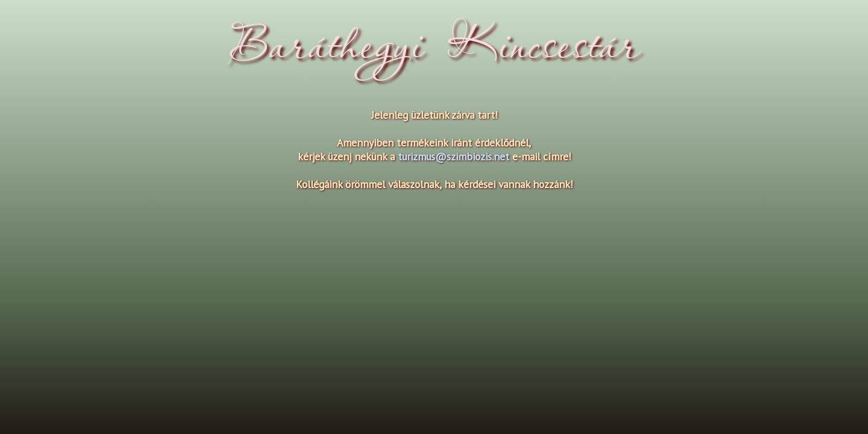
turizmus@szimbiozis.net (454, 156)
